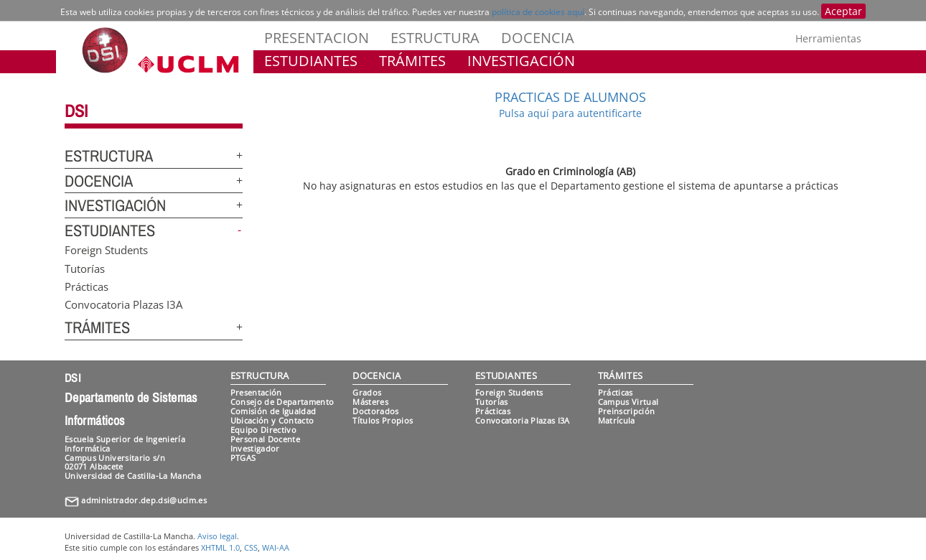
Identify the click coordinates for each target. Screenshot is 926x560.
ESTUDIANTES (311, 61)
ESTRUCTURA (435, 38)
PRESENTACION (317, 38)
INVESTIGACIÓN (521, 61)
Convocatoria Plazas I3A (123, 304)
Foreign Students (106, 250)
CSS (251, 547)
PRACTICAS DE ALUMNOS (570, 97)
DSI (76, 111)
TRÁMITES (412, 61)
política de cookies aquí (538, 12)
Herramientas (828, 38)
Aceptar (843, 11)
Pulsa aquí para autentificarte (570, 113)
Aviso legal (217, 536)
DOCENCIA (538, 38)
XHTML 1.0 (220, 547)
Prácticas (86, 286)
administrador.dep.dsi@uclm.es (144, 500)
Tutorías (85, 268)
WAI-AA (276, 547)
